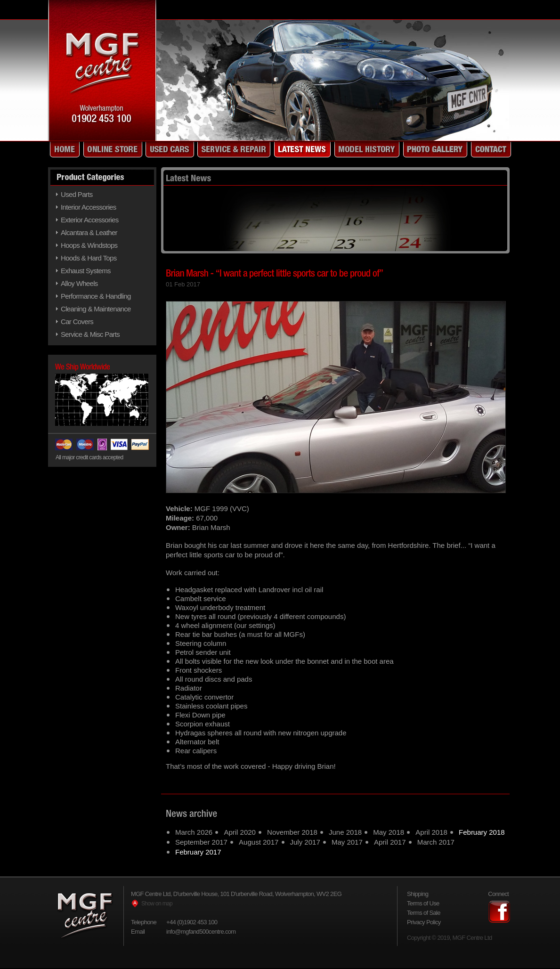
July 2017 (305, 842)
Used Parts (77, 194)
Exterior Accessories (90, 220)
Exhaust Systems (86, 271)
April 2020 (240, 832)
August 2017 (259, 842)
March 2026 (194, 832)
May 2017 (347, 842)
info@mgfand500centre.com (201, 932)
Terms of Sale (424, 913)
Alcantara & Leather (89, 232)
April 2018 (431, 832)
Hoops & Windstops (89, 245)
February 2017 (198, 852)
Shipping (418, 894)
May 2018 (389, 832)
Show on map (157, 904)
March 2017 (436, 842)
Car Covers (77, 322)
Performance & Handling (96, 296)
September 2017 (201, 842)
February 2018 (482, 832)
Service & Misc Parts (90, 334)
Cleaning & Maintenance (96, 309)
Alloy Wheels (79, 283)
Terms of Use (423, 903)
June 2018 (345, 832)
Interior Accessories (89, 207)
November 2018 (292, 832)
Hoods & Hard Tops (89, 258)
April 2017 (390, 842)
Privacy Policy (424, 922)
